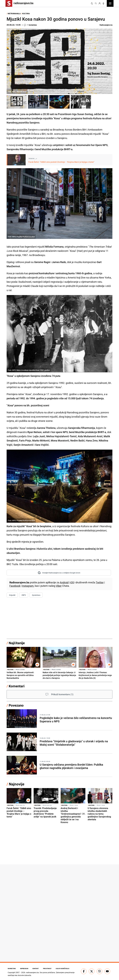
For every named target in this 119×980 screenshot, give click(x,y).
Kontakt (36, 968)
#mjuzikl (12, 595)
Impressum (24, 968)
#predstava (36, 595)
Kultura (26, 13)
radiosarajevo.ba (32, 972)
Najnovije (17, 784)
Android (64, 582)
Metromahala (14, 13)
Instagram (28, 586)
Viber (59, 586)
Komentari (17, 686)
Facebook (15, 586)
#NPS (24, 595)
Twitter (100, 582)
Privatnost (48, 968)
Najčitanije (17, 643)
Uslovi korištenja (63, 968)
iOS (72, 582)
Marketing (12, 968)
